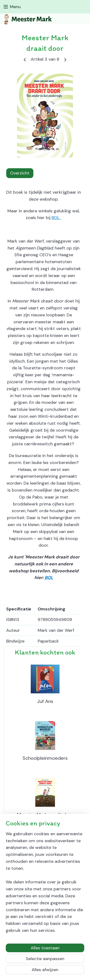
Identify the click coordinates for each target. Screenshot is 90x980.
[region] (45, 884)
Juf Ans (45, 701)
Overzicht (20, 173)
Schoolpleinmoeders (45, 758)
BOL (56, 218)
